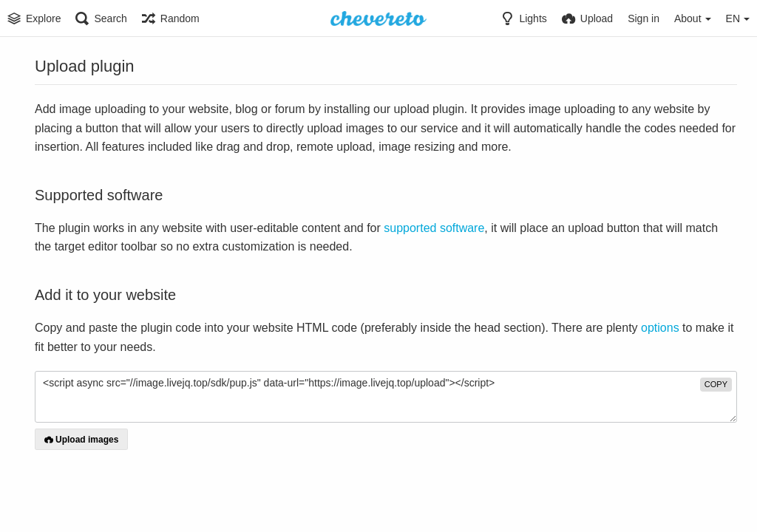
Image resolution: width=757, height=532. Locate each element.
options (660, 328)
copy (716, 384)
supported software (434, 228)
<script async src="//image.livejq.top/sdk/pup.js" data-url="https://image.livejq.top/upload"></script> (386, 397)
